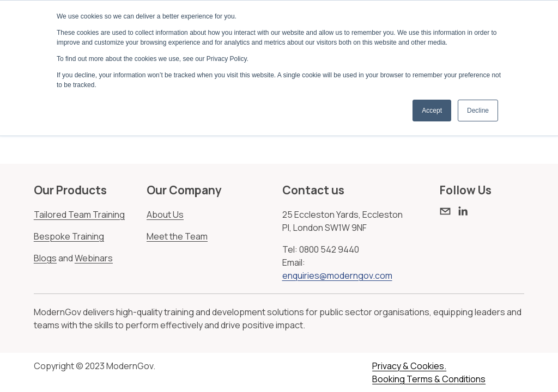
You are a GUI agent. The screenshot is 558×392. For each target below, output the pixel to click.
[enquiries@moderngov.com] (445, 211)
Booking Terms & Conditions (429, 379)
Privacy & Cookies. (409, 366)
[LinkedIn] (463, 211)
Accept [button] (432, 111)
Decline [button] (478, 111)
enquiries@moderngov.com (337, 275)
